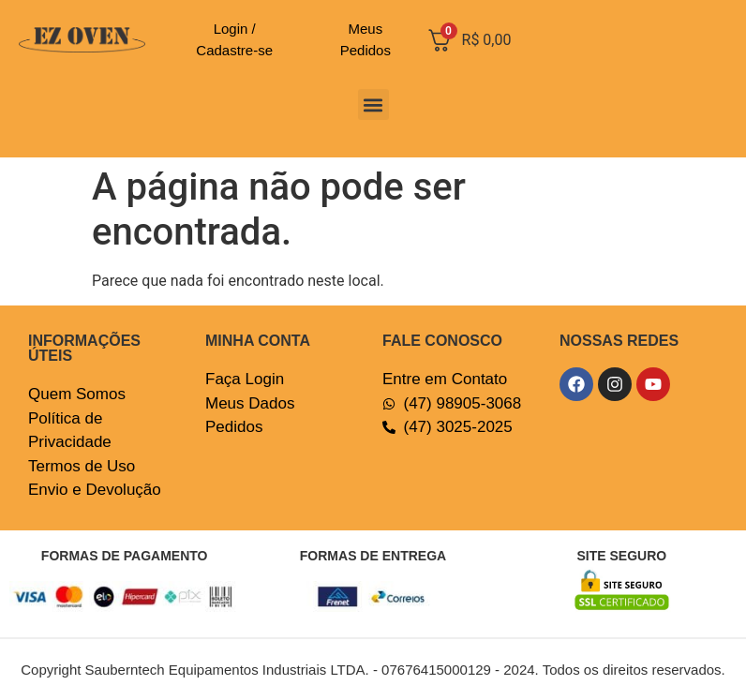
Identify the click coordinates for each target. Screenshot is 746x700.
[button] (373, 104)
